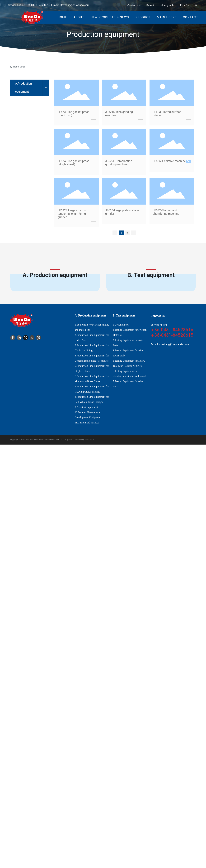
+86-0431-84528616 (172, 330)
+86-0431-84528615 (172, 335)
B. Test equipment (151, 275)
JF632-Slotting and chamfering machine (166, 212)
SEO (70, 440)
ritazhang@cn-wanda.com (75, 5)
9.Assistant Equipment (86, 407)
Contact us (134, 5)
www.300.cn (90, 440)
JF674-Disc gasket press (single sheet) (73, 163)
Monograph (167, 5)
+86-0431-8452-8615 (38, 5)
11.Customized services (87, 423)
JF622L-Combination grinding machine (119, 163)
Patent (150, 5)
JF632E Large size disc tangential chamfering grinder (72, 214)
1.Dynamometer (121, 325)
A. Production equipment (55, 275)
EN (182, 5)
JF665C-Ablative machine (169, 161)
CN (188, 5)
